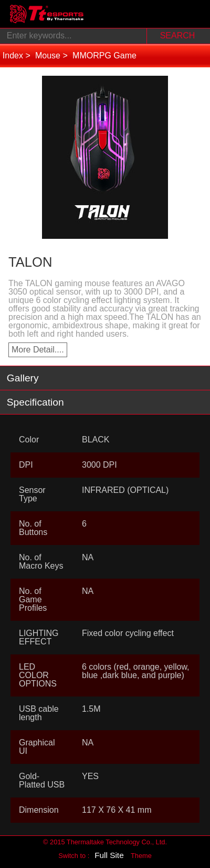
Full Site (109, 855)
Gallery (23, 378)
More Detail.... (38, 350)
